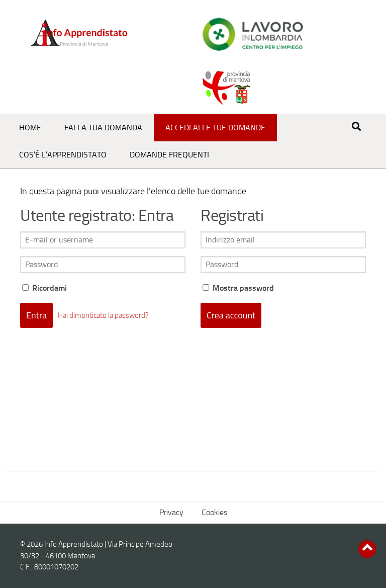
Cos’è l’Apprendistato (63, 155)
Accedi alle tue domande (215, 128)
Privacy (171, 512)
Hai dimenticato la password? (103, 315)
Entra (36, 315)
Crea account (231, 315)
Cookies (214, 512)
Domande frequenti (169, 155)
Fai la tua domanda (103, 128)
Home (30, 128)
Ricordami (44, 288)
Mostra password (238, 288)
